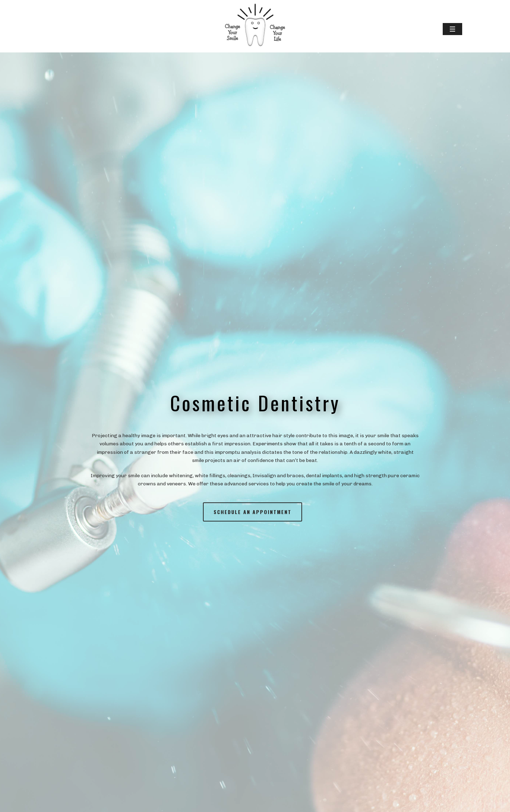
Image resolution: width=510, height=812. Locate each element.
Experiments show (274, 444)
